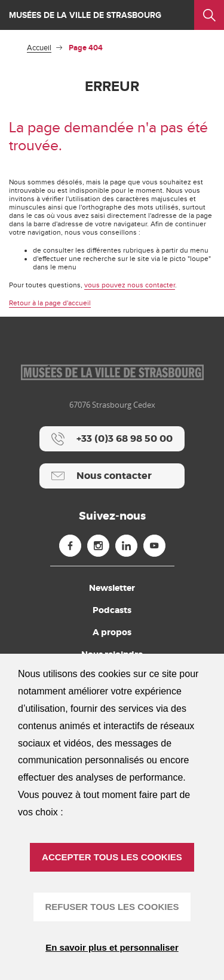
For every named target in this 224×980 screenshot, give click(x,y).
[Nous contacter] (112, 476)
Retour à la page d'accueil (50, 303)
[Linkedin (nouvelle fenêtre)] (126, 546)
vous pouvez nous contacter (130, 285)
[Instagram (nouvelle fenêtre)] (98, 546)
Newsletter (112, 588)
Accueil (39, 48)
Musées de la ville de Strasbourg (85, 15)
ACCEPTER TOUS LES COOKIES (112, 857)
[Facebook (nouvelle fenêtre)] (70, 546)
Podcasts (112, 610)
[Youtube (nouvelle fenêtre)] (154, 546)
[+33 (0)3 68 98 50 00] (112, 439)
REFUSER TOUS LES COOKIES (112, 907)
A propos (112, 632)
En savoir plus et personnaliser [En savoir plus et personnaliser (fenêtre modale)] (112, 947)
